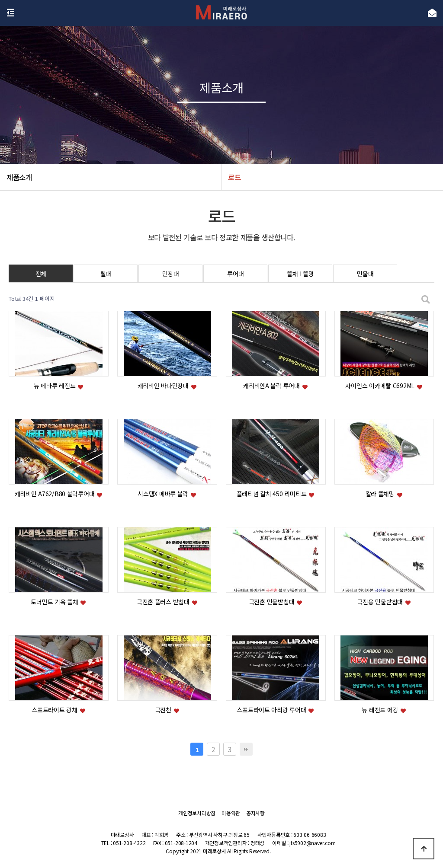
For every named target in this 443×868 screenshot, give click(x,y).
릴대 (106, 274)
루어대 (235, 274)
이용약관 (231, 813)
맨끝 (246, 749)
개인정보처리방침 (197, 813)
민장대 (170, 274)
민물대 (365, 274)
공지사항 (255, 813)
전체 (41, 274)
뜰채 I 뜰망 (300, 274)
